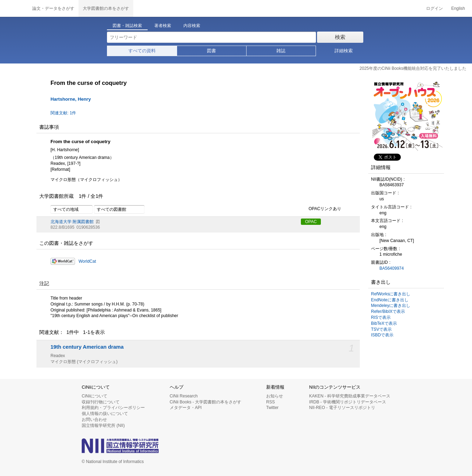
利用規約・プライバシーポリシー (113, 408)
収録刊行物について (101, 402)
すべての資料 (142, 51)
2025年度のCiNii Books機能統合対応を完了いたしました (413, 68)
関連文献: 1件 (63, 113)
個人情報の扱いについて (105, 414)
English (458, 8)
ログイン (434, 8)
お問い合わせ (94, 420)
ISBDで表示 (382, 335)
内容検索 (192, 26)
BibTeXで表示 (384, 323)
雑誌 (281, 51)
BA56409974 (392, 268)
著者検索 (163, 26)
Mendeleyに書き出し (391, 306)
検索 (340, 37)
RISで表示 (381, 317)
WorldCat (87, 261)
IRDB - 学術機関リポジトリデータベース (348, 402)
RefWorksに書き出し (391, 294)
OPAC (311, 222)
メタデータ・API (186, 408)
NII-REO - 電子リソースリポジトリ (342, 408)
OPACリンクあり (321, 209)
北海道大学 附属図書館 (72, 222)
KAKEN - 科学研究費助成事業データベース (350, 396)
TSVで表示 (381, 329)
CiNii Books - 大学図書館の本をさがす (206, 402)
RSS (271, 402)
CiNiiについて (95, 396)
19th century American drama (87, 347)
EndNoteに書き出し (390, 300)
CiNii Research (184, 396)
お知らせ (275, 396)
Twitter (272, 408)
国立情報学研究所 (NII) (103, 425)
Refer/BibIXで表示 (388, 311)
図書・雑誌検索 (127, 26)
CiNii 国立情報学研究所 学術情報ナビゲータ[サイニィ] (14, 8)
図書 (211, 51)
